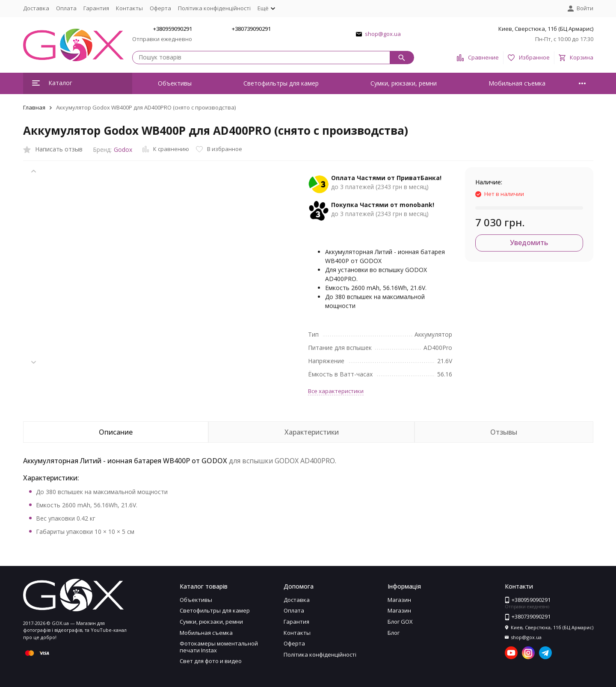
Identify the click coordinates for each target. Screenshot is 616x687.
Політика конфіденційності (214, 8)
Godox (123, 150)
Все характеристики (336, 391)
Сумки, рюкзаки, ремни (404, 83)
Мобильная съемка (517, 83)
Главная (34, 107)
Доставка (36, 8)
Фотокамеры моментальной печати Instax (219, 647)
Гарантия (96, 8)
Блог (394, 633)
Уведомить (529, 243)
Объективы (175, 83)
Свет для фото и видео (211, 661)
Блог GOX (400, 622)
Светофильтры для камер (281, 83)
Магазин (399, 600)
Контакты (129, 8)
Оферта (160, 8)
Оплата (66, 8)
